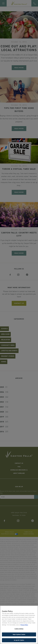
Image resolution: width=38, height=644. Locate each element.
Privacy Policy (24, 625)
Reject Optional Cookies (19, 635)
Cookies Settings (19, 629)
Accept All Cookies (19, 641)
